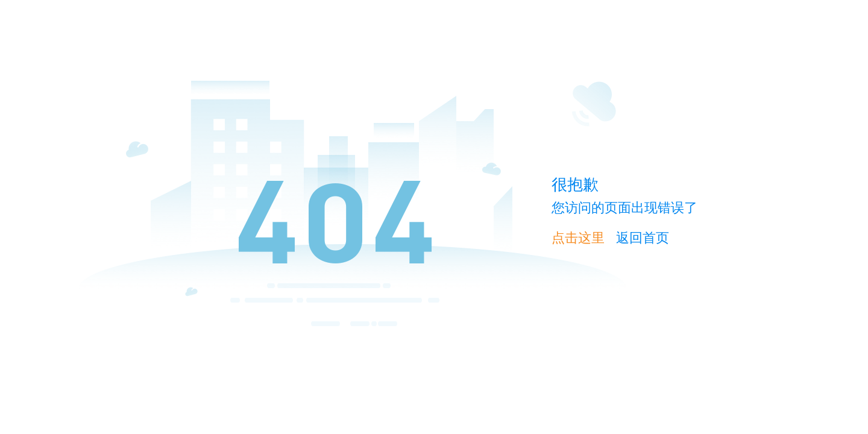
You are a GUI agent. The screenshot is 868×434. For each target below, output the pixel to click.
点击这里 (578, 238)
